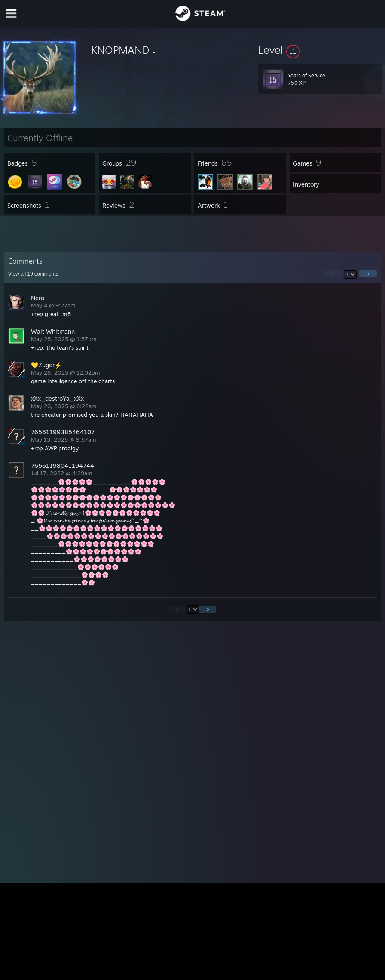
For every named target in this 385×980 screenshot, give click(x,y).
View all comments (33, 274)
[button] (320, 50)
